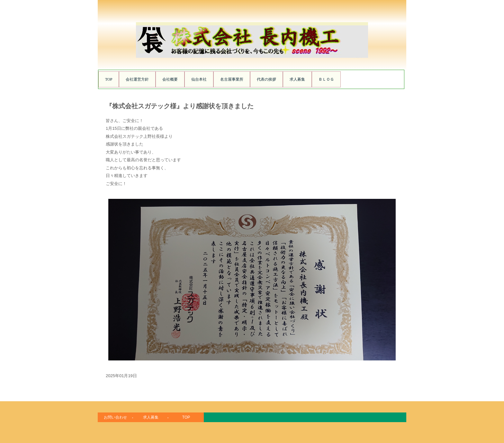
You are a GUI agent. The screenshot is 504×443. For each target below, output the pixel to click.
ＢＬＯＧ (326, 79)
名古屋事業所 (232, 79)
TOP (109, 79)
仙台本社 (199, 79)
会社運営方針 (137, 79)
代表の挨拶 (266, 79)
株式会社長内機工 (252, 56)
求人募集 (297, 79)
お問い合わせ (115, 417)
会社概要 (170, 79)
